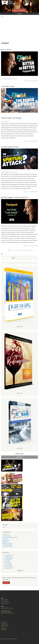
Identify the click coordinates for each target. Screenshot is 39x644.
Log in (4, 527)
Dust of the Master (7, 536)
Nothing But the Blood (7, 543)
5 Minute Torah (6, 535)
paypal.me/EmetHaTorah (7, 613)
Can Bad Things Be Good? (10, 147)
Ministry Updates (6, 540)
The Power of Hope (8, 86)
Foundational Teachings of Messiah (10, 538)
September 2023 (8, 558)
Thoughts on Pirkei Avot (8, 546)
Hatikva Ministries (5, 626)
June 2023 (7, 562)
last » (32, 250)
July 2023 (7, 561)
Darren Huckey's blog (33, 81)
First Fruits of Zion (5, 625)
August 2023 (7, 559)
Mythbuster (5, 542)
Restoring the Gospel (7, 545)
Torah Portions (4, 629)
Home (2, 17)
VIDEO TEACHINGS (19, 10)
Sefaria (3, 627)
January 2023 (8, 565)
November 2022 (8, 568)
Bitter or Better (6, 50)
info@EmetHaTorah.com (7, 608)
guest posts (5, 539)
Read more (26, 81)
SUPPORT (6, 583)
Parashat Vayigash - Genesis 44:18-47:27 (15, 197)
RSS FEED (19, 457)
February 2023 (8, 564)
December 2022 (8, 567)
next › (29, 250)
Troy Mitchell (4, 630)
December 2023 (8, 555)
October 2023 (8, 556)
